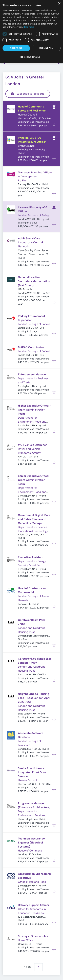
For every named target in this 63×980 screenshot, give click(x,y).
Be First (23, 180)
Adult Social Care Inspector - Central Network (30, 242)
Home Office (26, 940)
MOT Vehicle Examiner (32, 445)
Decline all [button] (46, 48)
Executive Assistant (31, 557)
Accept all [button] (16, 48)
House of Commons (30, 851)
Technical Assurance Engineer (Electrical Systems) (31, 843)
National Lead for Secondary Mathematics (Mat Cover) (34, 281)
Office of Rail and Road (32, 882)
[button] (32, 57)
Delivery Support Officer (34, 905)
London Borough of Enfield (34, 324)
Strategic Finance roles (33, 936)
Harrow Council (27, 115)
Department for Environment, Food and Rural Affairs (32, 422)
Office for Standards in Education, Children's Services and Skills (32, 913)
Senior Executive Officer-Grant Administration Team (34, 480)
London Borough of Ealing (34, 215)
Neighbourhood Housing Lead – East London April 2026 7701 (34, 698)
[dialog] (32, 31)
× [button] (59, 4)
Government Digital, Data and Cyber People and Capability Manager (34, 519)
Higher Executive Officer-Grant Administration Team (34, 410)
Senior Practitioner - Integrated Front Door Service (32, 772)
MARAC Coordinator (31, 347)
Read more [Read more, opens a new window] (29, 27)
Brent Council (26, 146)
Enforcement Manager (32, 374)
